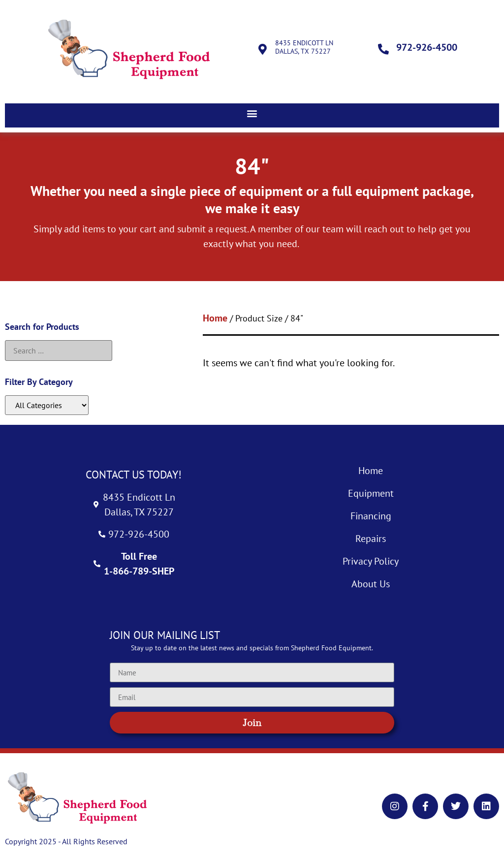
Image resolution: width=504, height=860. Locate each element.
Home (215, 318)
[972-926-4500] (383, 49)
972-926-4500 (427, 47)
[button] (252, 113)
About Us (371, 584)
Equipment (371, 493)
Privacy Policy (371, 561)
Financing (371, 516)
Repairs (371, 539)
